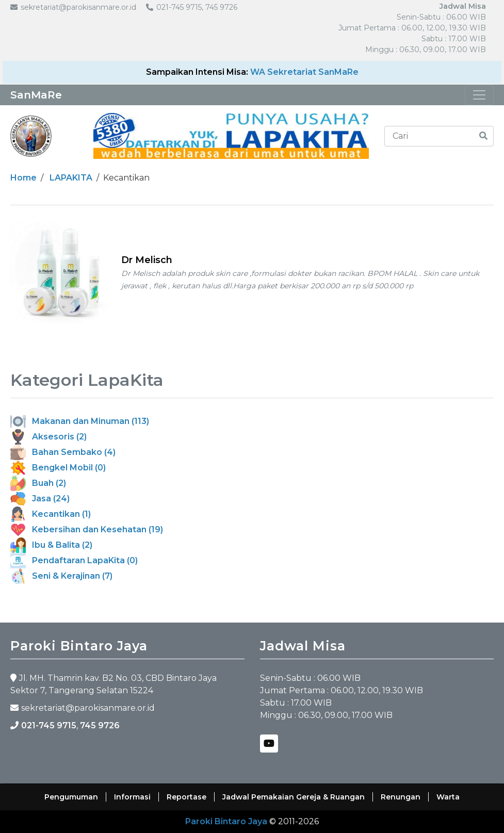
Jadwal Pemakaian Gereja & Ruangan (294, 797)
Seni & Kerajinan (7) (61, 576)
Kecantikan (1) (51, 514)
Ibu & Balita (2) (51, 545)
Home (23, 178)
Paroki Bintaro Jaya (226, 821)
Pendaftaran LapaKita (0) (74, 560)
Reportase (186, 797)
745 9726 (100, 725)
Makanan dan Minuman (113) (80, 421)
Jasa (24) (40, 499)
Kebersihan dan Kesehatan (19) (87, 529)
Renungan (401, 797)
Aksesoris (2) (48, 437)
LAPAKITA (71, 178)
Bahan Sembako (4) (63, 452)
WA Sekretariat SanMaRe (304, 72)
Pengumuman (71, 797)
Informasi (132, 797)
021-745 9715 (49, 725)
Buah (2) (38, 483)
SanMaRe (36, 95)
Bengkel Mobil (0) (58, 468)
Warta (448, 797)
